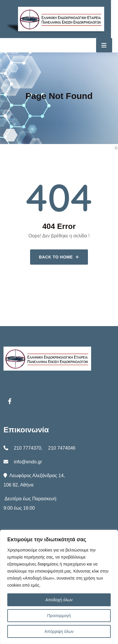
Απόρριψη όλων (59, 631)
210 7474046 (62, 448)
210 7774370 (27, 448)
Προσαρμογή (59, 616)
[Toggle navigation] (104, 45)
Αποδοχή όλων (59, 600)
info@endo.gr (28, 462)
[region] (59, 587)
